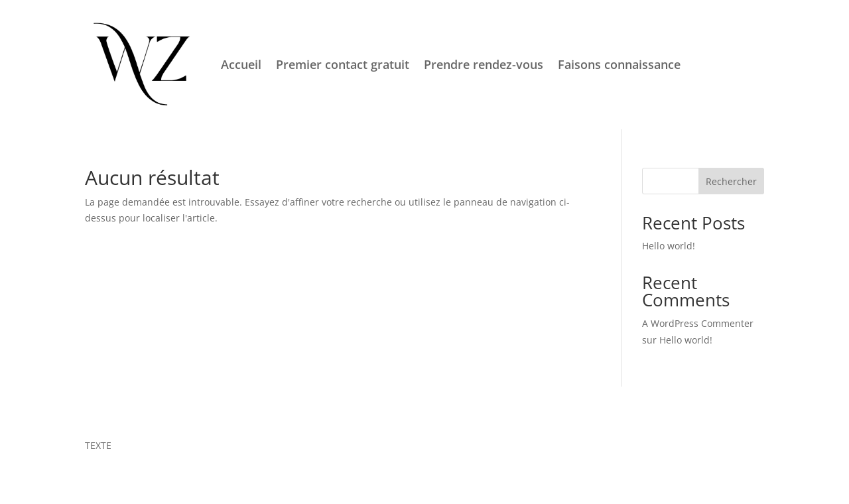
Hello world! (669, 246)
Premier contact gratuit (343, 64)
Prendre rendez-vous (484, 64)
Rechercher (731, 181)
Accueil (241, 64)
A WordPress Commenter (698, 323)
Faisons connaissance (619, 64)
